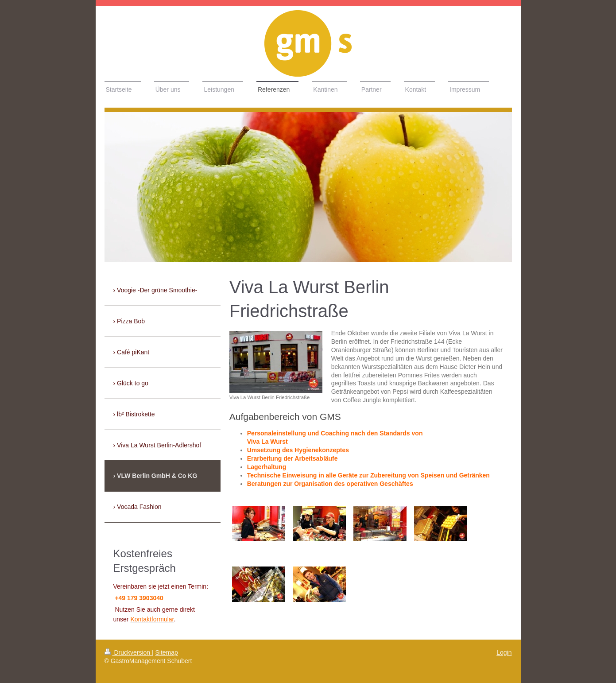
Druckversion (128, 652)
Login (504, 652)
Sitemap (167, 652)
